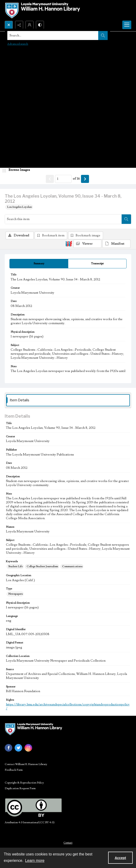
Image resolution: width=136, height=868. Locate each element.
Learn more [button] (35, 861)
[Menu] (127, 25)
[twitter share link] (18, 748)
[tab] (39, 264)
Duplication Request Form (20, 788)
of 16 (76, 179)
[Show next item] (85, 179)
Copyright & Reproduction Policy (24, 783)
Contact (68, 843)
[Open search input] (9, 25)
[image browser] (18, 170)
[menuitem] (68, 842)
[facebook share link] (8, 748)
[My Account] (30, 25)
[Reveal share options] (19, 25)
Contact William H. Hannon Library (26, 764)
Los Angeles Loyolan (19, 207)
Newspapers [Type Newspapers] (15, 594)
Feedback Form (14, 770)
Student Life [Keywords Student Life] (15, 566)
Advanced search (18, 44)
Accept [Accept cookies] (120, 858)
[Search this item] (63, 219)
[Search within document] (126, 219)
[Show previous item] (50, 179)
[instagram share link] (28, 748)
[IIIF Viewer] (87, 244)
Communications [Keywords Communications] (72, 566)
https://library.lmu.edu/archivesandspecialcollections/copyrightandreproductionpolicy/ (68, 706)
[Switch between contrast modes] (40, 25)
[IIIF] (69, 244)
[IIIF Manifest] (116, 244)
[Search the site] (55, 35)
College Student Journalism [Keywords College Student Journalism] (42, 566)
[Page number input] (63, 179)
